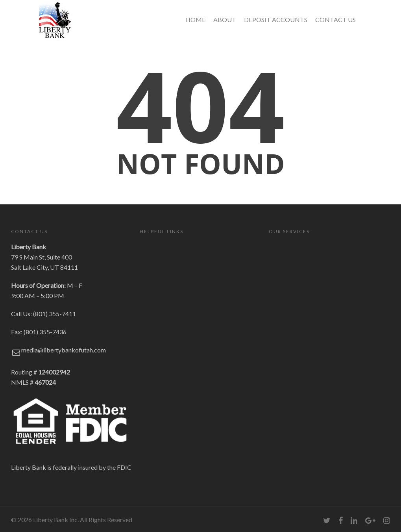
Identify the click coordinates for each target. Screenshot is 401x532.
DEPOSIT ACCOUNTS (276, 19)
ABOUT (225, 19)
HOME (195, 19)
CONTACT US (335, 19)
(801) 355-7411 (55, 314)
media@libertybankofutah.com (64, 350)
